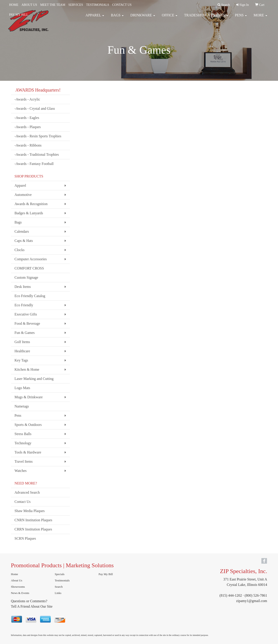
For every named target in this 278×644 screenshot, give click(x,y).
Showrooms (18, 587)
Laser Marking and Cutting (34, 379)
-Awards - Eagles (27, 118)
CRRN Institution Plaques (33, 529)
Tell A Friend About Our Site (32, 606)
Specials (60, 574)
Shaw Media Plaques (30, 511)
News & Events (20, 593)
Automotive (23, 195)
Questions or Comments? (29, 601)
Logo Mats (22, 388)
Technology (23, 443)
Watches (21, 471)
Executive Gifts (26, 314)
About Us (17, 580)
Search (59, 587)
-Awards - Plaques (28, 127)
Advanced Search (27, 492)
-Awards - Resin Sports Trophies (38, 136)
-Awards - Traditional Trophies (37, 154)
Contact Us (23, 502)
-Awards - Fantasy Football (34, 164)
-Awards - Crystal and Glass (35, 108)
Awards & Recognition (31, 204)
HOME (14, 5)
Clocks (20, 250)
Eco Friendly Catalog (30, 296)
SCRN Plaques (25, 538)
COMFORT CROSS (29, 268)
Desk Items (23, 287)
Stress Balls (23, 434)
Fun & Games (25, 333)
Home (15, 574)
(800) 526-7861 (256, 595)
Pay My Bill (106, 574)
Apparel (20, 185)
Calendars (22, 231)
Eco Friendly (24, 305)
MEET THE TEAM (53, 5)
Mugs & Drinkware (29, 397)
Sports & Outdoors (28, 425)
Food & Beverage (27, 323)
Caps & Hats (24, 241)
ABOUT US (29, 5)
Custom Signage (26, 277)
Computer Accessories (31, 259)
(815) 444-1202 (231, 595)
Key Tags (21, 360)
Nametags (22, 406)
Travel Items (24, 461)
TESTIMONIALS (98, 5)
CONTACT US (122, 5)
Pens (18, 415)
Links (58, 593)
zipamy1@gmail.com (252, 601)
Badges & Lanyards (29, 213)
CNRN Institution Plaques (33, 520)
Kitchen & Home (27, 369)
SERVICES (76, 5)
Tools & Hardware (28, 452)
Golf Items (22, 342)
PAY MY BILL (19, 15)
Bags (18, 222)
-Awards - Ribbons (28, 145)
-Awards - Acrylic (27, 99)
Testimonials (62, 580)
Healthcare (22, 351)
